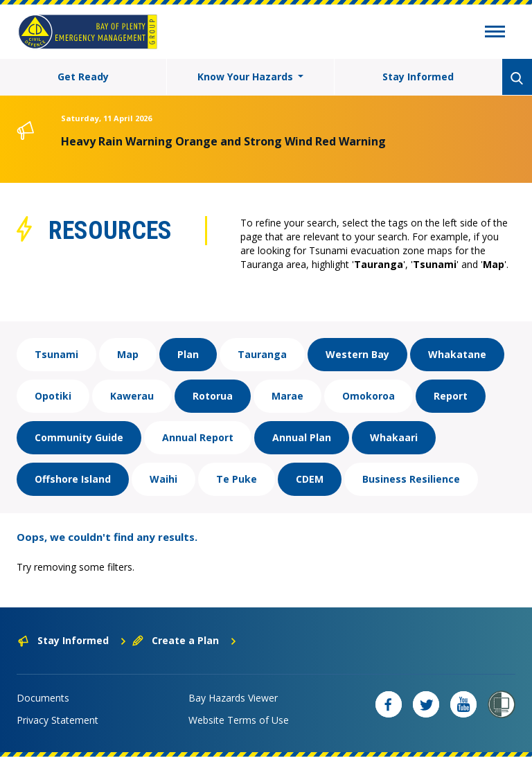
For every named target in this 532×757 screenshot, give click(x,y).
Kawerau (132, 396)
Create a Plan (185, 640)
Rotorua (213, 396)
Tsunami (56, 354)
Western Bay (357, 354)
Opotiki (53, 396)
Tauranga (262, 354)
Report (451, 396)
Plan (188, 354)
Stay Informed (418, 77)
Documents (43, 698)
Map (128, 354)
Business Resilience (411, 479)
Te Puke (237, 479)
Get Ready (83, 77)
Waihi (163, 479)
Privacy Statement (57, 720)
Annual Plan (302, 437)
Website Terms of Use (239, 720)
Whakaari (394, 437)
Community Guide (79, 437)
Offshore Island (73, 479)
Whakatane (457, 354)
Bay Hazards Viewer (233, 698)
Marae (287, 396)
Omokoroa (369, 396)
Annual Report (198, 437)
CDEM (310, 479)
